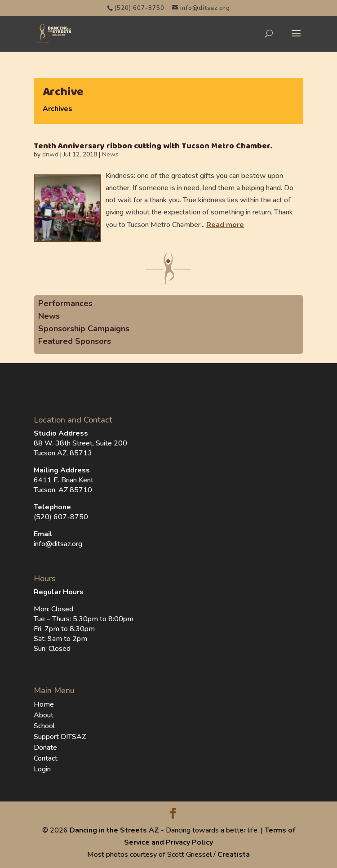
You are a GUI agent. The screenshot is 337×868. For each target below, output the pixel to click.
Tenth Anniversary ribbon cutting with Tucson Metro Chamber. (153, 146)
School (44, 726)
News (110, 154)
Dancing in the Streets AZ (114, 830)
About (44, 715)
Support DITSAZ (60, 737)
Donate (45, 748)
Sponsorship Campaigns (84, 329)
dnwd (50, 154)
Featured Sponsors (75, 341)
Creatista (234, 855)
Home (44, 704)
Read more (225, 225)
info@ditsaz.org (58, 544)
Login (42, 769)
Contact (46, 758)
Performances (65, 303)
